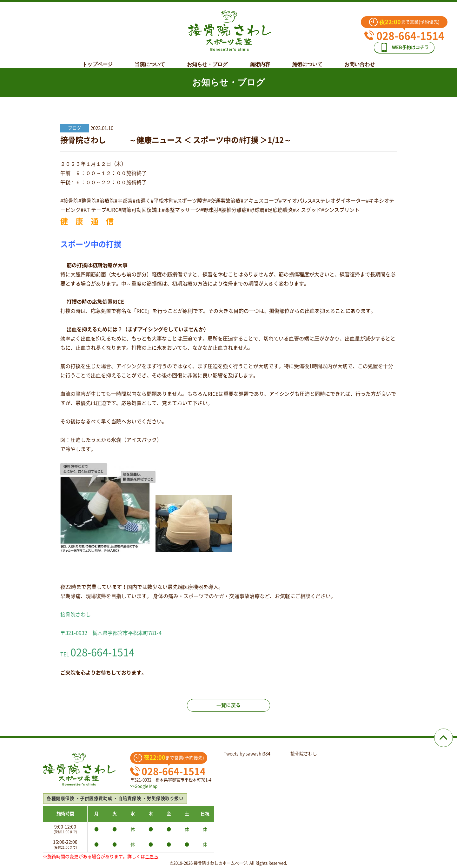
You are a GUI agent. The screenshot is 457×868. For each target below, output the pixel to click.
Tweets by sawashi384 (247, 754)
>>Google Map (144, 786)
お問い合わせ (360, 59)
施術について (307, 59)
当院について (150, 59)
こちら (152, 857)
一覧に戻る (228, 709)
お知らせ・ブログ (207, 59)
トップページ (97, 59)
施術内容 (260, 59)
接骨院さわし (304, 754)
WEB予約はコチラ (409, 45)
